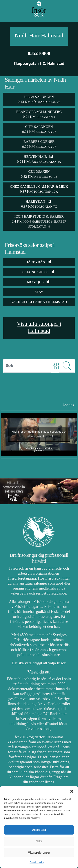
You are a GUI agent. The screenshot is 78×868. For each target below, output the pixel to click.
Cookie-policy (37, 862)
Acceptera (39, 830)
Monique (38, 282)
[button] (72, 791)
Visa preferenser (39, 853)
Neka (39, 841)
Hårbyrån (38, 262)
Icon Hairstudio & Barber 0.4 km (39, 221)
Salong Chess (38, 272)
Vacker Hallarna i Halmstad (39, 302)
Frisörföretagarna (22, 578)
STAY (39, 292)
